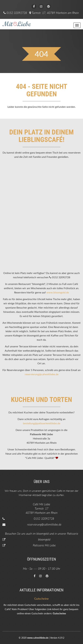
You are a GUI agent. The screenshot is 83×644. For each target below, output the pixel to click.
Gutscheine (59, 613)
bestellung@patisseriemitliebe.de (42, 423)
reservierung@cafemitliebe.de (42, 374)
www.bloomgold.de (58, 292)
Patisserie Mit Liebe (44, 545)
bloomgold (44, 539)
